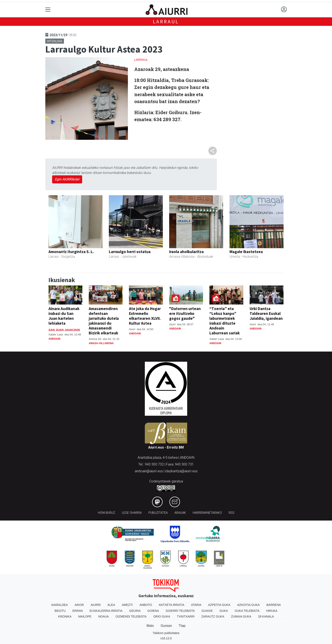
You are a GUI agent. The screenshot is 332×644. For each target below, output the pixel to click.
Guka (224, 611)
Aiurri (96, 605)
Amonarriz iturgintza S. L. (71, 252)
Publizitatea (158, 513)
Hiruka (272, 611)
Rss (232, 513)
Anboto (146, 605)
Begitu (60, 611)
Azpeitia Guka (219, 605)
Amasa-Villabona (101, 343)
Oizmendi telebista (131, 616)
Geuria (135, 611)
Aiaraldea (60, 605)
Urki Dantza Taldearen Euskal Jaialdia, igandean (266, 313)
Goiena (153, 611)
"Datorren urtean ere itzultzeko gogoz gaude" (185, 313)
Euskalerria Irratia (106, 611)
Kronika (65, 616)
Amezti (127, 605)
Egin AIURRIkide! (67, 179)
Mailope (85, 616)
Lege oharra (132, 513)
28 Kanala (266, 616)
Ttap (182, 626)
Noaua (104, 616)
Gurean (166, 626)
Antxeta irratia (172, 605)
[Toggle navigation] (48, 10)
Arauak (180, 513)
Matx (150, 626)
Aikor (79, 605)
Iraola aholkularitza (186, 252)
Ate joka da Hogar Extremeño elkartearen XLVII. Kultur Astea (145, 316)
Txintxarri (186, 616)
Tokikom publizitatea (166, 633)
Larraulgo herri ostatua (130, 252)
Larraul (166, 21)
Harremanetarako (207, 513)
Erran (78, 611)
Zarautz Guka (213, 616)
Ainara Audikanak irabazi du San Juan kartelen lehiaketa (64, 316)
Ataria (196, 605)
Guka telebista (247, 611)
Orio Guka (162, 616)
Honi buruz (107, 513)
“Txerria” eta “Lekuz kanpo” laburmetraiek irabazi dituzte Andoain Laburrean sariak (225, 321)
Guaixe (207, 611)
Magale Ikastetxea (246, 252)
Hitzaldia (55, 41)
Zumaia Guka (241, 616)
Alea (111, 605)
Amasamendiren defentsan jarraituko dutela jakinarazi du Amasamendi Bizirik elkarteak (104, 321)
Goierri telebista (180, 611)
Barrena (274, 605)
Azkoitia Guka (248, 605)
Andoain (54, 339)
